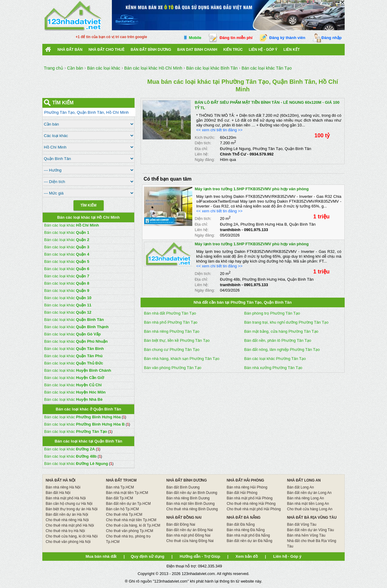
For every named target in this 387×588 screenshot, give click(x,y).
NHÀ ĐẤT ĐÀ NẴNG (244, 518)
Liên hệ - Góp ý (263, 50)
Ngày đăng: (205, 160)
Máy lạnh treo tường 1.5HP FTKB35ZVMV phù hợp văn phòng (252, 189)
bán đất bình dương (151, 50)
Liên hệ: (202, 154)
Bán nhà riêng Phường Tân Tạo (172, 331)
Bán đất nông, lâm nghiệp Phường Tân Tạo (282, 350)
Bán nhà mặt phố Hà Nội (66, 498)
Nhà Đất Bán (70, 50)
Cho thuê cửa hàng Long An (310, 509)
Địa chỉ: (201, 149)
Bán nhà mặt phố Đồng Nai (188, 535)
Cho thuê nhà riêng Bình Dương (192, 509)
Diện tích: (203, 143)
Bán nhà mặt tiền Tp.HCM (127, 493)
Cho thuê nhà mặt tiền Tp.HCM (131, 520)
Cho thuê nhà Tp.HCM (124, 514)
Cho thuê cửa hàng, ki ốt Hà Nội (72, 536)
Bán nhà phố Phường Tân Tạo (171, 322)
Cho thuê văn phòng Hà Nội (68, 542)
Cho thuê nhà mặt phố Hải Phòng (254, 509)
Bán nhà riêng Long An (305, 498)
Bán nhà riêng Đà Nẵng (246, 530)
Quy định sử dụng (147, 556)
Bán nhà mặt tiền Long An (308, 504)
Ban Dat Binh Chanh (197, 50)
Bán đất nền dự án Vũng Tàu (310, 530)
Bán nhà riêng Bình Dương (188, 498)
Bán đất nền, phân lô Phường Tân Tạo (278, 340)
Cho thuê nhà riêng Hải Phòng (251, 504)
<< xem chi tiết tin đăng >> (219, 130)
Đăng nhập (332, 38)
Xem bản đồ (247, 556)
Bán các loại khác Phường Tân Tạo (275, 359)
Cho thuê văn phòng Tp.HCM (130, 531)
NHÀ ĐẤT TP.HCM (121, 480)
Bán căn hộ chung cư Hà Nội (69, 504)
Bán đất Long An (300, 487)
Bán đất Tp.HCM (120, 498)
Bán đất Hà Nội (58, 493)
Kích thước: (205, 137)
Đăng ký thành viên (287, 38)
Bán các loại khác (72, 225)
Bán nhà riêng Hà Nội (63, 487)
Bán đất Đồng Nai (181, 524)
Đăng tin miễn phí (236, 38)
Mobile (195, 38)
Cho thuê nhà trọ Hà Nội (65, 531)
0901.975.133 (256, 230)
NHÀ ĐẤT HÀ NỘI (60, 480)
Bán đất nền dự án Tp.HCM (128, 504)
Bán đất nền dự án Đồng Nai (190, 530)
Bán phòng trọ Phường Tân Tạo (272, 313)
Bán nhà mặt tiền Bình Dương (190, 504)
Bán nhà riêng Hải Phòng (247, 487)
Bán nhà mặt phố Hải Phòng (250, 498)
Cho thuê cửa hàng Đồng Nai (190, 541)
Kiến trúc (233, 50)
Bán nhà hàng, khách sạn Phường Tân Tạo (182, 359)
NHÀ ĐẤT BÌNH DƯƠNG (187, 480)
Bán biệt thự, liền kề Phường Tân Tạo (177, 340)
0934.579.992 (262, 154)
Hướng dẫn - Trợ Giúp (200, 556)
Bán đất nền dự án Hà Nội (67, 514)
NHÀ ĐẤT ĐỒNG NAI (184, 518)
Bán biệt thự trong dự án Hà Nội (72, 509)
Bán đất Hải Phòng (242, 493)
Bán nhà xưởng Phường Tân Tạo (273, 368)
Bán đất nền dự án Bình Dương (192, 493)
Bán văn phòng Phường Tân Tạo (173, 368)
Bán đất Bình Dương (183, 487)
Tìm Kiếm (88, 205)
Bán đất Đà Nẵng (241, 524)
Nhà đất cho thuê (107, 50)
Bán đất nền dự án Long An (309, 493)
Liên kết (292, 50)
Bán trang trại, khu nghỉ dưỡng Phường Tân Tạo (286, 322)
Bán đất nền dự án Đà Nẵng (250, 541)
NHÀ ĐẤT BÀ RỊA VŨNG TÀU (312, 518)
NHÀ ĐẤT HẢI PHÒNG (246, 480)
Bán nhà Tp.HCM (120, 487)
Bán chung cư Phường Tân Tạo (172, 350)
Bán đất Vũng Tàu (302, 524)
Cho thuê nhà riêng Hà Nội (67, 520)
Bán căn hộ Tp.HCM (123, 509)
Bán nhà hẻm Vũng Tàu (306, 535)
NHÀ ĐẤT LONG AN (304, 480)
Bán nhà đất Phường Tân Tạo (170, 313)
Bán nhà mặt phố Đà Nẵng (248, 535)
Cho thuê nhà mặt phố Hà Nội (70, 525)
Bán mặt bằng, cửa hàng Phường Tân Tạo (281, 331)
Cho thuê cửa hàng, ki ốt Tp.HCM (133, 525)
